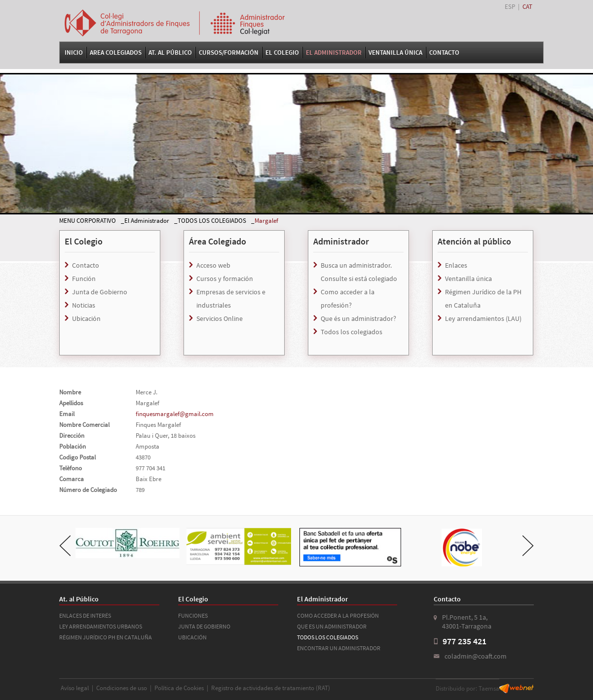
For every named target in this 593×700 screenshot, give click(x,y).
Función (84, 279)
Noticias (84, 305)
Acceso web (213, 265)
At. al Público (170, 52)
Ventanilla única (468, 279)
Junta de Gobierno (100, 292)
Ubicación (86, 318)
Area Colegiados (116, 52)
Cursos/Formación (229, 52)
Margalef (266, 221)
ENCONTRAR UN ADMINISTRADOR (339, 648)
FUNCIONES (193, 615)
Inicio (74, 52)
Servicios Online (220, 318)
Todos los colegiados (352, 332)
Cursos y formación (225, 279)
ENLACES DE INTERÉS (85, 615)
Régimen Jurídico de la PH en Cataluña (483, 298)
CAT (527, 7)
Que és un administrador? (358, 318)
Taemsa (489, 688)
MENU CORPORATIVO (88, 221)
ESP (510, 7)
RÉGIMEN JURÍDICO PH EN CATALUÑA (106, 637)
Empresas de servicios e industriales (231, 298)
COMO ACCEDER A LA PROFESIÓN (338, 615)
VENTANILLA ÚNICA (395, 52)
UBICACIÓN (192, 637)
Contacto (444, 52)
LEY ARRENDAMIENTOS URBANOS (101, 626)
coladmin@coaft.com (476, 656)
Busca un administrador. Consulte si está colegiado (359, 272)
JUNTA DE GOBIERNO (204, 626)
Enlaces (456, 265)
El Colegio (282, 52)
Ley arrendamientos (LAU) (483, 318)
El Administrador (334, 52)
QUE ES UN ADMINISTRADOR (332, 626)
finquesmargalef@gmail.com (175, 414)
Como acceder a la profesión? (348, 298)
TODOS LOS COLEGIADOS (212, 221)
